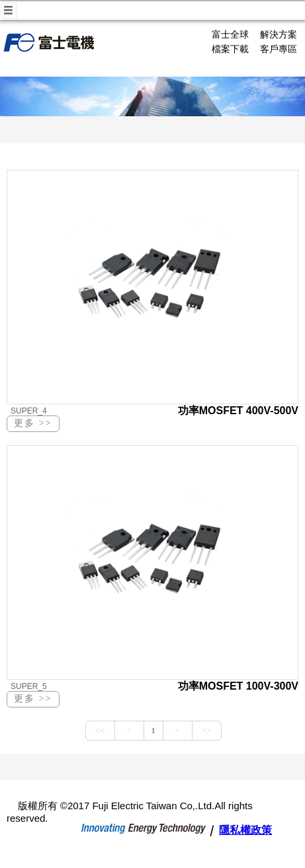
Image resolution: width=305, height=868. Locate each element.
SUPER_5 (29, 686)
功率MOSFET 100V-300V (238, 686)
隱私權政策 (245, 830)
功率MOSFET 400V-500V (238, 411)
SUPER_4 (29, 411)
